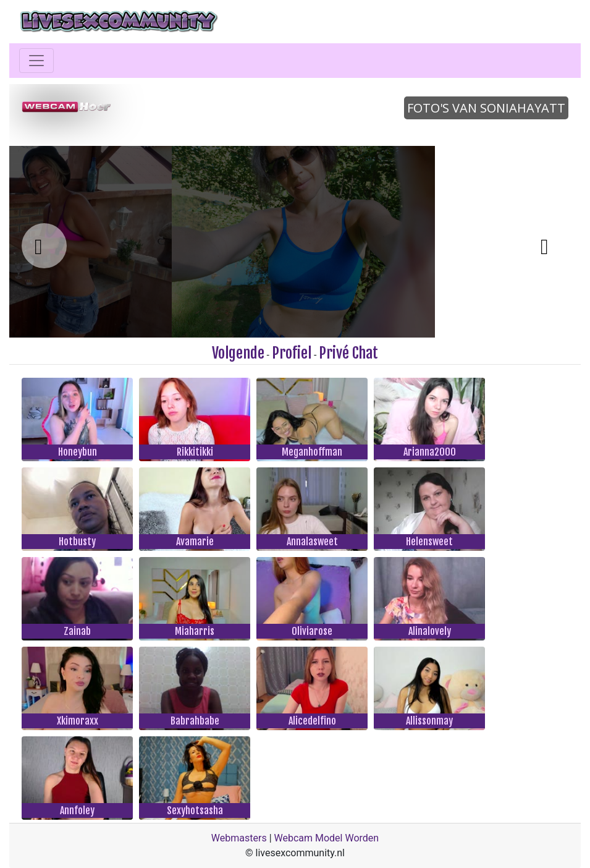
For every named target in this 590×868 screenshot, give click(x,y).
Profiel (292, 353)
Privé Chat (348, 353)
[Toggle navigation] (36, 61)
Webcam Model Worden (327, 838)
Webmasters (239, 838)
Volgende (238, 353)
